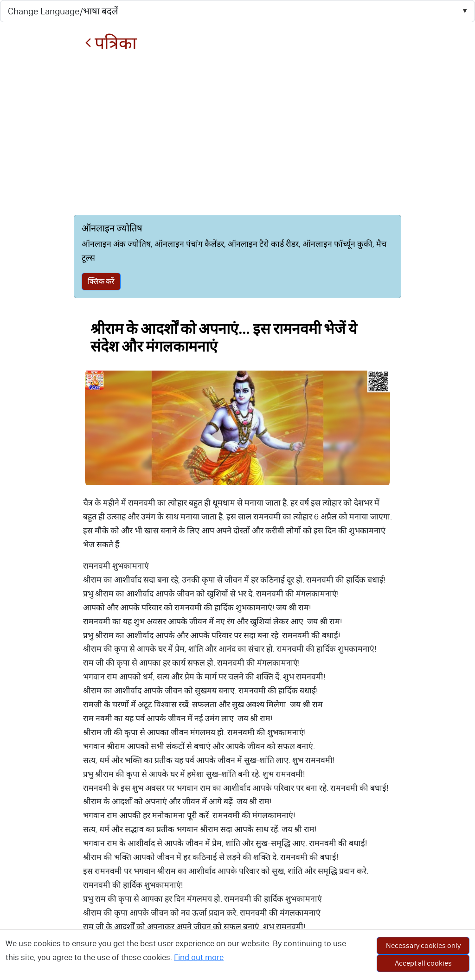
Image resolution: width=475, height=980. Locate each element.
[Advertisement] (238, 134)
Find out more (199, 957)
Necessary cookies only (423, 945)
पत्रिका (111, 43)
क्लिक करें (101, 281)
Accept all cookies (423, 963)
